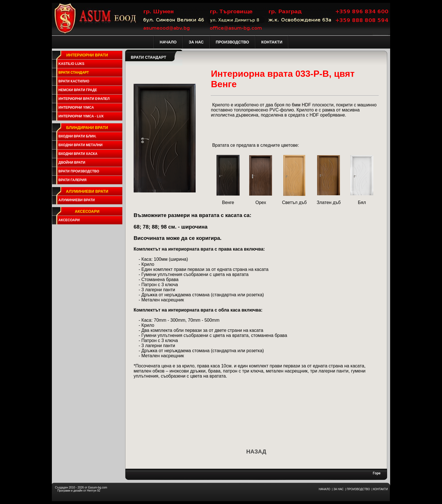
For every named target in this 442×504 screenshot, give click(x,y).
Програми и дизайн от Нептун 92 (79, 491)
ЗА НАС (339, 489)
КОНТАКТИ (380, 489)
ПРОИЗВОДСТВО (358, 489)
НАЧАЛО (325, 489)
